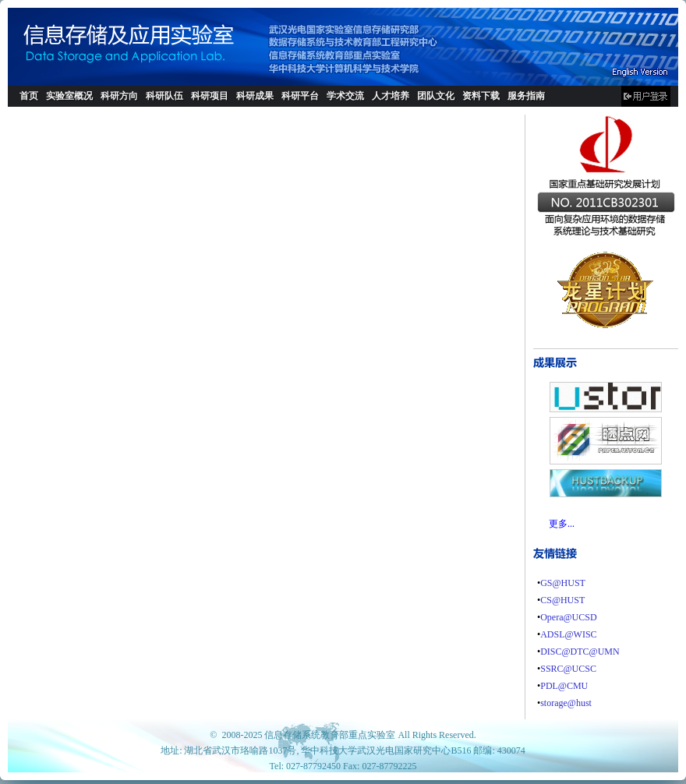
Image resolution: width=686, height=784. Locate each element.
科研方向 (119, 96)
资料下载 (481, 96)
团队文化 (436, 96)
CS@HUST (562, 600)
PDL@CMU (564, 686)
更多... (562, 524)
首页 (29, 96)
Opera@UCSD (568, 617)
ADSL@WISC (568, 634)
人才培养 (391, 96)
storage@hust (566, 703)
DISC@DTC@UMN (580, 652)
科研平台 (300, 96)
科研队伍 (164, 96)
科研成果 (255, 96)
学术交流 (345, 96)
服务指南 (526, 96)
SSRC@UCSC (568, 669)
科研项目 (210, 96)
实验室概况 (69, 96)
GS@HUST (563, 583)
